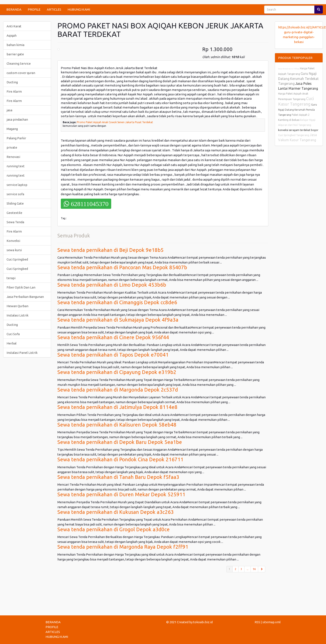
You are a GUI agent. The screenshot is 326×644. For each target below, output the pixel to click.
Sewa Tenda (15, 222)
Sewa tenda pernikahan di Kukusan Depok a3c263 (116, 512)
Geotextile (14, 213)
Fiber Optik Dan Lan (21, 287)
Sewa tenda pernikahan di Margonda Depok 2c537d (118, 390)
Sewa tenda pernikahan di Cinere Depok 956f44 (113, 337)
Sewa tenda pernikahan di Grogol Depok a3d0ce (114, 529)
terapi (11, 278)
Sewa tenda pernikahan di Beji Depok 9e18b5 (110, 250)
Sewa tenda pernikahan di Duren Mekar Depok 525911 (121, 494)
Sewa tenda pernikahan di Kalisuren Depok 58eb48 (117, 425)
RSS (257, 622)
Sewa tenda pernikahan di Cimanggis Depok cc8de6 (117, 302)
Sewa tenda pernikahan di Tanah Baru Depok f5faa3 (118, 477)
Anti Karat (14, 26)
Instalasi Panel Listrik (22, 353)
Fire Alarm (14, 91)
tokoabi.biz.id (203, 622)
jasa (9, 110)
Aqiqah (12, 36)
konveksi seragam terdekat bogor (298, 130)
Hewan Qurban (17, 306)
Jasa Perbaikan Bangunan (25, 297)
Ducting (12, 82)
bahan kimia (15, 45)
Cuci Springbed (17, 259)
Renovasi (13, 157)
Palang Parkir (16, 138)
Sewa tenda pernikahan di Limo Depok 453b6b (112, 285)
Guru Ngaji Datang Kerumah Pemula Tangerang (298, 110)
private (12, 147)
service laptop (17, 185)
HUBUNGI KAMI (79, 9)
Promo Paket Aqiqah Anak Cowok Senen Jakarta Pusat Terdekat (115, 122)
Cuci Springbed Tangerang (294, 135)
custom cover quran (21, 73)
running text (16, 166)
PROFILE (34, 9)
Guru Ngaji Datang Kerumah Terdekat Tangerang (298, 79)
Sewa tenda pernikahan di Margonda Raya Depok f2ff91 (123, 547)
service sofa (15, 194)
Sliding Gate (15, 203)
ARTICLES (54, 9)
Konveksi (13, 241)
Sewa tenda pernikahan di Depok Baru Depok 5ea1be (120, 442)
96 (254, 569)
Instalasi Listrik (17, 315)
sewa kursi (14, 250)
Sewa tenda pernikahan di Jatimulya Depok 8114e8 (117, 407)
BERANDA (14, 9)
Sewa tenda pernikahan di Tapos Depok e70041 (113, 355)
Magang (12, 129)
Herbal (12, 343)
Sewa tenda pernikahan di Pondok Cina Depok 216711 (120, 459)
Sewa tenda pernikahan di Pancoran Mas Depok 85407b (122, 267)
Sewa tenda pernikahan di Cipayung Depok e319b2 (117, 372)
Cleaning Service (19, 63)
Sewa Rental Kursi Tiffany (289, 69)
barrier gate (15, 54)
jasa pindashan (17, 119)
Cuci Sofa (13, 334)
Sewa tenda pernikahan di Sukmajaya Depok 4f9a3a (118, 320)
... (248, 569)
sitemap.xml (272, 622)
